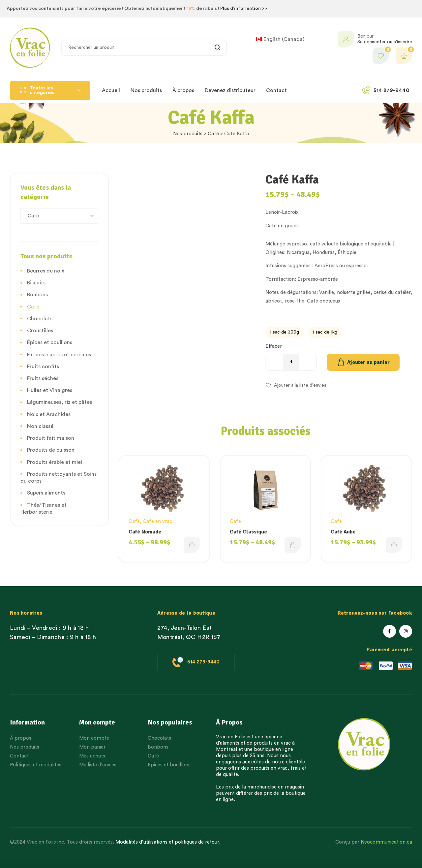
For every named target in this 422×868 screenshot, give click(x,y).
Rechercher (218, 48)
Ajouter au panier (368, 362)
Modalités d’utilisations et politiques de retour (167, 842)
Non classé (40, 426)
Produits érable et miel (55, 462)
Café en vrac (157, 521)
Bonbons (37, 295)
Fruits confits (43, 367)
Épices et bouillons (50, 342)
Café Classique (248, 532)
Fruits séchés (43, 378)
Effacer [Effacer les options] (274, 346)
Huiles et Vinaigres (50, 390)
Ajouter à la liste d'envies (300, 385)
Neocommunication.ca (386, 842)
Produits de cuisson (51, 450)
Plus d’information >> (244, 9)
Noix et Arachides (49, 414)
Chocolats (40, 319)
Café (213, 134)
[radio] (284, 333)
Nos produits (188, 134)
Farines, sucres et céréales (59, 355)
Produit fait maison (51, 438)
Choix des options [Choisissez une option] (192, 545)
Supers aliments (46, 493)
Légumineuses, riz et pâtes (60, 402)
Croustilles (40, 331)
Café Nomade (145, 532)
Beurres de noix (46, 271)
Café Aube (343, 532)
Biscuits (36, 283)
